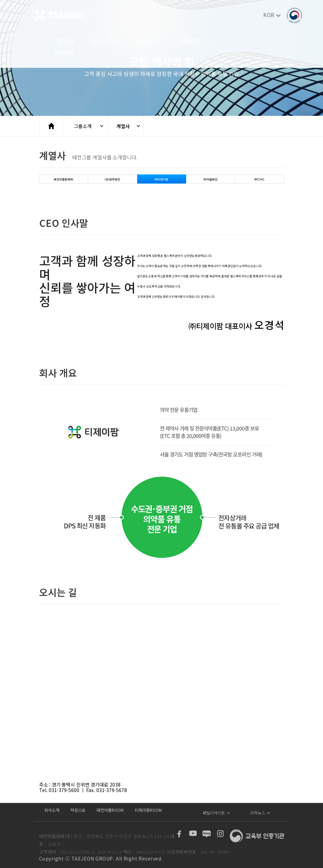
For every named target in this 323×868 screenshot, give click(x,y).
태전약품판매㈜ (63, 179)
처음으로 (78, 810)
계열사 (123, 126)
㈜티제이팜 (161, 179)
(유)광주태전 (112, 179)
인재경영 (64, 53)
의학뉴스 (260, 813)
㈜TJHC (259, 179)
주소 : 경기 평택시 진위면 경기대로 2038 (80, 785)
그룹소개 (64, 41)
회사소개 (52, 810)
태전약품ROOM (110, 810)
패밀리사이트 (216, 813)
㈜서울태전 (211, 179)
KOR (272, 15)
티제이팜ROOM (148, 810)
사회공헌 (189, 41)
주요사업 (103, 41)
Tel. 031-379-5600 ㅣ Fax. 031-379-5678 (83, 790)
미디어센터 (146, 41)
